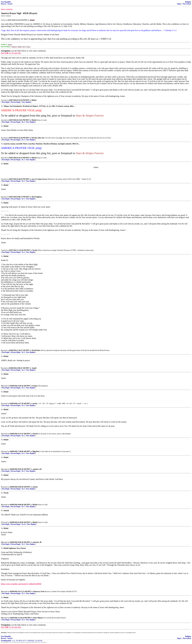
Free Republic (6, 2)
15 (2, 487)
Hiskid (34, 100)
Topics (179, 4)
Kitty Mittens (38, 618)
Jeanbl (34, 368)
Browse (4, 4)
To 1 (23, 122)
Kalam (35, 386)
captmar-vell (37, 469)
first (3, 53)
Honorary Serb (39, 592)
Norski (35, 250)
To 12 (24, 524)
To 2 (23, 352)
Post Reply (6, 102)
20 (2, 618)
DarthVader (36, 350)
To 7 (23, 507)
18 (2, 542)
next (16, 53)
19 (2, 592)
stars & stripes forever (40, 179)
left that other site (38, 138)
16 (2, 505)
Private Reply (16, 102)
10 (2, 386)
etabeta (35, 487)
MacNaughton (37, 197)
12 (2, 434)
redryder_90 (37, 542)
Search (10, 4)
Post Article (187, 4)
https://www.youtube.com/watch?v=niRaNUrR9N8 (21, 584)
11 (2, 404)
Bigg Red (36, 451)
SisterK (35, 434)
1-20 (6, 53)
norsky (35, 404)
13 (2, 451)
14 (2, 469)
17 (2, 522)
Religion (188, 2)
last (19, 53)
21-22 (11, 53)
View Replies (26, 102)
